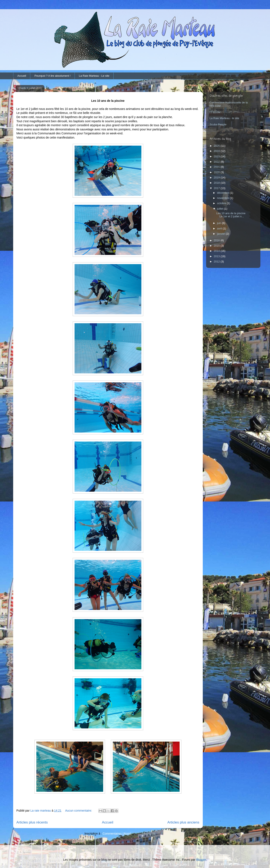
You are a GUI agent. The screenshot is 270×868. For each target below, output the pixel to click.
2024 (217, 151)
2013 (217, 256)
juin (219, 223)
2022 (217, 162)
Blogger (201, 860)
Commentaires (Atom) (117, 834)
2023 (217, 156)
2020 (217, 172)
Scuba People (218, 124)
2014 (217, 251)
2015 (217, 246)
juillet (220, 209)
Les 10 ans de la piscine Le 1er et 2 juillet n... (231, 215)
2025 (217, 146)
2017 (217, 188)
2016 (217, 240)
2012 (217, 262)
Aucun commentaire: (79, 811)
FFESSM (215, 112)
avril (220, 228)
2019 (217, 178)
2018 (217, 183)
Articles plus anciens (183, 822)
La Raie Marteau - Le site (94, 76)
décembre (223, 193)
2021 (217, 167)
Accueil (22, 76)
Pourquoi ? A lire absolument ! (53, 76)
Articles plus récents (32, 822)
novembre (223, 198)
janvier (221, 234)
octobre (222, 203)
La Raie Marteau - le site (224, 118)
